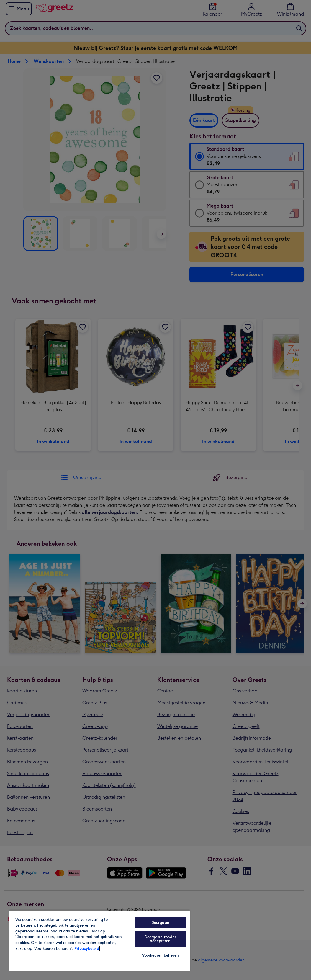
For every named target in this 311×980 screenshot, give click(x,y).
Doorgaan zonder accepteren (160, 939)
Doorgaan (160, 923)
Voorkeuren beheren (160, 955)
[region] (100, 940)
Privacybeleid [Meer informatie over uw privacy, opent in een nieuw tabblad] (87, 949)
